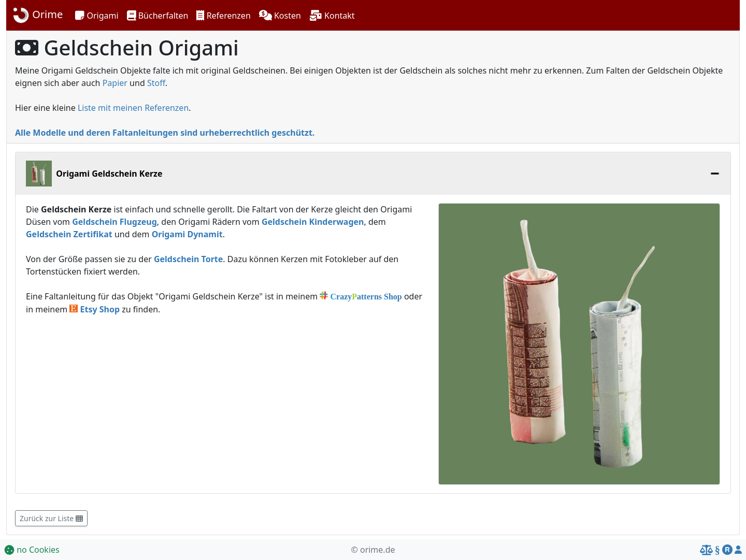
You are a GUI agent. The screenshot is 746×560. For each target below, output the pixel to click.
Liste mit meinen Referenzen (133, 108)
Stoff (156, 83)
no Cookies (32, 550)
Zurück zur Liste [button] (51, 518)
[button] (97, 16)
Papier (115, 83)
